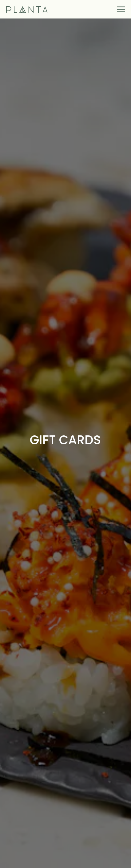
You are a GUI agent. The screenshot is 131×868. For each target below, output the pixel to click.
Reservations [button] (65, 859)
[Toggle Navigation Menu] (121, 9)
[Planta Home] (27, 9)
